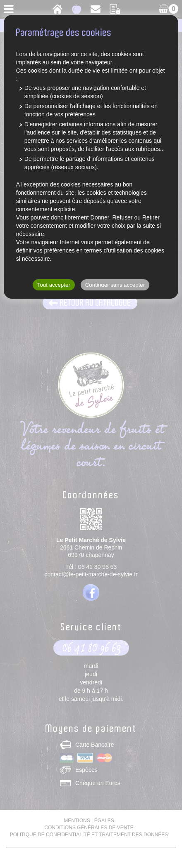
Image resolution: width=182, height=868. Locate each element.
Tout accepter (54, 285)
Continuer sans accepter (115, 285)
